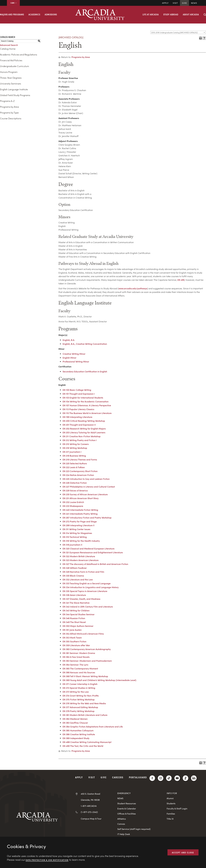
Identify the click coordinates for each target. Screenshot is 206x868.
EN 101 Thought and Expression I (79, 394)
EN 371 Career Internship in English (80, 684)
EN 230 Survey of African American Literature (85, 494)
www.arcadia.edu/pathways (133, 288)
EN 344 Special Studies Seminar (79, 614)
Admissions (51, 14)
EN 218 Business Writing (74, 456)
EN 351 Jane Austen (72, 630)
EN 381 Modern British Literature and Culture (85, 715)
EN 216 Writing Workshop (75, 448)
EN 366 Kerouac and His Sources (79, 672)
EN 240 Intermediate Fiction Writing (80, 510)
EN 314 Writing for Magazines (77, 533)
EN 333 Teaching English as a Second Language (87, 583)
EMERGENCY (124, 793)
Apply (165, 3)
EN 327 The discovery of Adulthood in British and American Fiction (95, 564)
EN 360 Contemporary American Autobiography (87, 649)
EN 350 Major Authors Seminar (78, 626)
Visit (175, 3)
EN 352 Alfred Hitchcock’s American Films (83, 634)
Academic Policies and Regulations (18, 54)
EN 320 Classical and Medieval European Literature (89, 548)
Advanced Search (9, 45)
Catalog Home (8, 49)
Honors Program (9, 72)
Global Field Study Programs (15, 95)
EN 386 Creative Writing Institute (79, 734)
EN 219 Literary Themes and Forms (80, 459)
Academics (34, 14)
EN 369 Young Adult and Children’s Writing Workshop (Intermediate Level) (99, 680)
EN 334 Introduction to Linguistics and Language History (91, 587)
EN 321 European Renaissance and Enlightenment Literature (93, 552)
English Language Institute (14, 89)
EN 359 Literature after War (76, 645)
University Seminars (10, 83)
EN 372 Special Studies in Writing (79, 688)
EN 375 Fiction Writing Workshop (79, 699)
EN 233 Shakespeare (73, 506)
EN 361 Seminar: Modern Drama (79, 653)
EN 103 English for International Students (83, 398)
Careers (118, 777)
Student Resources (127, 803)
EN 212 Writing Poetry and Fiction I (80, 440)
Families (171, 814)
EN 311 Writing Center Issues (76, 529)
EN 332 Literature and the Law (78, 579)
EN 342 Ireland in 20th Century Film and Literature (88, 606)
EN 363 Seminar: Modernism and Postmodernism (87, 661)
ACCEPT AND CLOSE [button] (183, 852)
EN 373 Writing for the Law (76, 692)
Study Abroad (171, 14)
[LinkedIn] (194, 778)
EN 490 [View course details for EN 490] (181, 280)
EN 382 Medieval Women (75, 719)
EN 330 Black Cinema (73, 576)
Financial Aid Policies (11, 60)
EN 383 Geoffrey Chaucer (75, 723)
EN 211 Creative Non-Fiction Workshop (82, 436)
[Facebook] (152, 778)
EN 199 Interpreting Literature (77, 417)
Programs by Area (9, 107)
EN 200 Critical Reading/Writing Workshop (84, 421)
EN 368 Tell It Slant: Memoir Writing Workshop (85, 676)
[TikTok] (169, 778)
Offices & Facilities (127, 814)
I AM (13, 3)
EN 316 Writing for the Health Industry (81, 541)
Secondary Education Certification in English (85, 371)
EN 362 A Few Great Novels (76, 657)
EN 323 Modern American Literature (81, 560)
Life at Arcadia (151, 14)
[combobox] (178, 32)
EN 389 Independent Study (76, 738)
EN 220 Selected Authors (75, 463)
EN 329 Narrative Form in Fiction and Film (83, 572)
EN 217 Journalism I (72, 452)
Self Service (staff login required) (134, 829)
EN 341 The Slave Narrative (76, 603)
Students (171, 803)
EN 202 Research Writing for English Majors (84, 428)
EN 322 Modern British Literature (79, 556)
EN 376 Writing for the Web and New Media (84, 703)
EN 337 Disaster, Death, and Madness (81, 599)
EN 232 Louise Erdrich (73, 502)
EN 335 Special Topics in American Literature (85, 591)
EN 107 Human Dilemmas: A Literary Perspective (87, 405)
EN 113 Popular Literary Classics (78, 409)
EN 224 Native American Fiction (78, 475)
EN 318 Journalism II (72, 545)
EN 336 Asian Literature (74, 595)
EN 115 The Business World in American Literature (87, 413)
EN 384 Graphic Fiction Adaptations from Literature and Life (93, 726)
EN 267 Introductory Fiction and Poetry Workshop (87, 517)
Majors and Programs (12, 14)
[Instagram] (161, 778)
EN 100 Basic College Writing (77, 390)
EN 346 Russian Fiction (74, 618)
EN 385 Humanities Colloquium (78, 730)
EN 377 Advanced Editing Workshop (80, 707)
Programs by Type (9, 113)
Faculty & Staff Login (177, 808)
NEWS (120, 798)
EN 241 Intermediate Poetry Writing (80, 514)
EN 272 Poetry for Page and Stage (80, 521)
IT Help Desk (124, 834)
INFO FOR (172, 793)
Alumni (170, 798)
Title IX (170, 819)
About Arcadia (191, 14)
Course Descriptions (11, 118)
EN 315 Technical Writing (75, 537)
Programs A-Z (7, 101)
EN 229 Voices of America (75, 490)
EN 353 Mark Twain (72, 637)
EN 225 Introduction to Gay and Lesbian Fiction (86, 479)
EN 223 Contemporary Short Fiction (80, 471)
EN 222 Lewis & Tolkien (74, 467)
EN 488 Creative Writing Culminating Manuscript (87, 742)
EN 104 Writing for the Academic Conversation (86, 401)
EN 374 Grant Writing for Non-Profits (81, 696)
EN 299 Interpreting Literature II (79, 525)
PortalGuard (138, 777)
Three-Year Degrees (11, 78)
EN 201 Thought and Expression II (79, 425)
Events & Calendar (127, 808)
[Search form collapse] (205, 15)
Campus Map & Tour (91, 819)
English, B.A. (69, 340)
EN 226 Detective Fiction (75, 483)
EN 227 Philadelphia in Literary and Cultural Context (89, 487)
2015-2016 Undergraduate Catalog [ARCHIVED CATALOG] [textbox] (174, 32)
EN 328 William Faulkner (75, 568)
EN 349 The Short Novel (74, 622)
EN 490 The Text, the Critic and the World (83, 746)
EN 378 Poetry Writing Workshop (79, 711)
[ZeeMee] (185, 778)
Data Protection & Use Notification (47, 860)
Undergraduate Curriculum (14, 66)
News (194, 3)
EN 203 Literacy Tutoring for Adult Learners (84, 432)
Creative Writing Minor (74, 354)
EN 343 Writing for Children (76, 610)
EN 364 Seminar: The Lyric (76, 665)
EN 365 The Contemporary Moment (80, 668)
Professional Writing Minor (76, 361)
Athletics (122, 819)
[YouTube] (177, 778)
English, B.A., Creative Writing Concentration (85, 344)
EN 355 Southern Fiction (74, 641)
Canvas (121, 824)
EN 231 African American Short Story (81, 498)
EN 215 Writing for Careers (76, 444)
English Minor (69, 358)
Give (184, 3)
